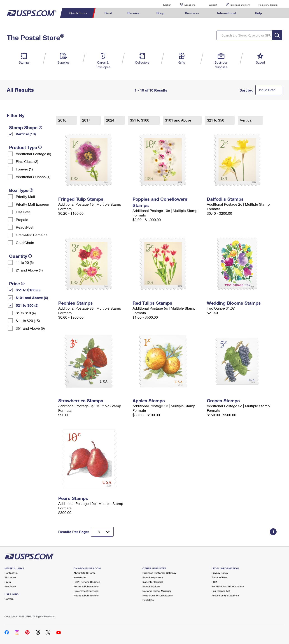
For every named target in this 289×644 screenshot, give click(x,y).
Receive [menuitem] (133, 13)
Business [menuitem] (192, 13)
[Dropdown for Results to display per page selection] (102, 532)
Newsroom (80, 577)
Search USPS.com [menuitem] (278, 13)
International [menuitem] (227, 13)
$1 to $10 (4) (26, 313)
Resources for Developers (158, 595)
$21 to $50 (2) (27, 305)
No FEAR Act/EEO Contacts (228, 586)
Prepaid (22, 220)
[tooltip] (40, 127)
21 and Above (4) (29, 270)
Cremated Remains (32, 235)
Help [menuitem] (258, 13)
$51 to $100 (140, 120)
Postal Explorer (151, 586)
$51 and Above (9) (30, 328)
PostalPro (148, 600)
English (163, 5)
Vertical (247, 120)
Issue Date (267, 90)
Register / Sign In (268, 5)
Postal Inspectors (153, 577)
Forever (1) (24, 169)
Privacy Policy (220, 573)
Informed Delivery (240, 5)
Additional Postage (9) (33, 154)
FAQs (8, 582)
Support (213, 5)
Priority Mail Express (32, 204)
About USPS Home (85, 573)
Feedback (10, 586)
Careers (9, 599)
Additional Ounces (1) (33, 177)
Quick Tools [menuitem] (78, 13)
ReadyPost (25, 227)
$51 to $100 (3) (28, 290)
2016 (63, 120)
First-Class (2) (27, 161)
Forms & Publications (86, 586)
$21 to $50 (216, 120)
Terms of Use (219, 577)
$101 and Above (179, 120)
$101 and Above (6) (32, 298)
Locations (190, 5)
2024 (111, 120)
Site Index (10, 577)
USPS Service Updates (87, 582)
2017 (87, 120)
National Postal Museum (157, 591)
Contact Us (11, 573)
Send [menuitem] (108, 13)
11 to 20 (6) (25, 262)
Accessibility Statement (225, 595)
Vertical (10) (26, 134)
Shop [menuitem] (160, 13)
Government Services (86, 591)
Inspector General (153, 582)
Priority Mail (25, 197)
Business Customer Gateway (159, 573)
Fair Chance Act (221, 591)
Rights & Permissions (86, 595)
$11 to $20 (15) (28, 321)
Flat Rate (23, 212)
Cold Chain (25, 243)
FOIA (214, 582)
